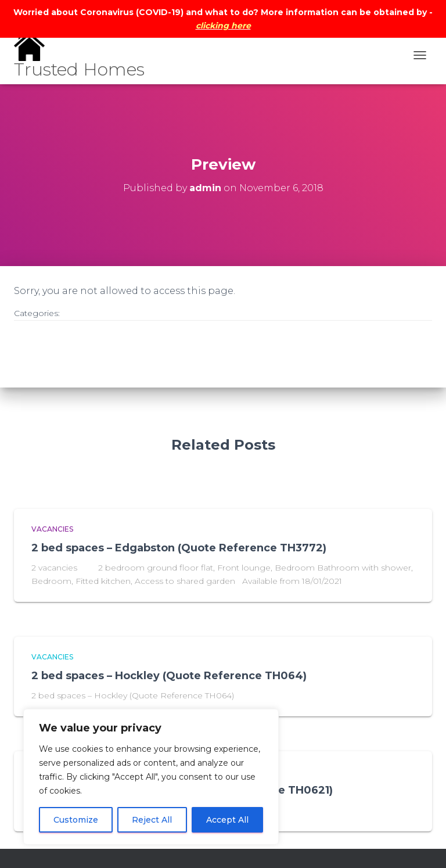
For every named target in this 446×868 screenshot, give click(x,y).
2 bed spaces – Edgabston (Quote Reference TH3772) (179, 548)
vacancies (52, 529)
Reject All (152, 820)
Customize (76, 820)
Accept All (227, 820)
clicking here (223, 26)
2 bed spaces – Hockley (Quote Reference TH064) (169, 676)
